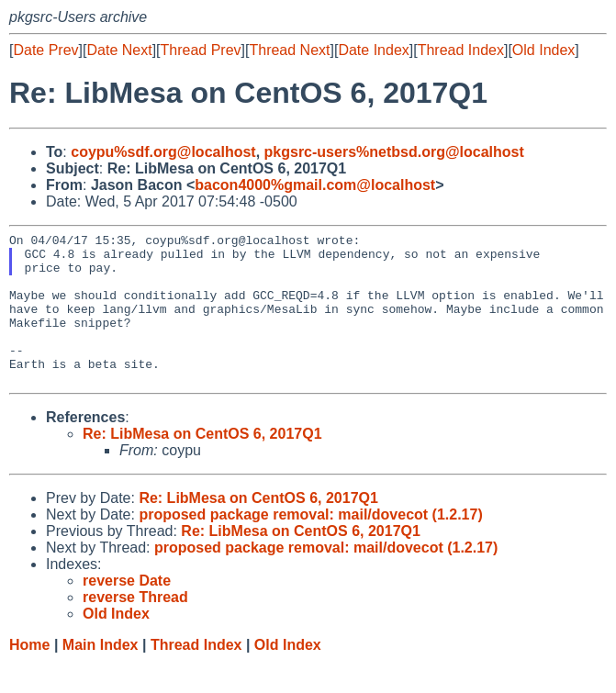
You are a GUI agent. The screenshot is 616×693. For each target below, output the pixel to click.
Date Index (373, 50)
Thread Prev (201, 50)
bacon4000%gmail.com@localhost (315, 185)
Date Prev (45, 50)
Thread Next (289, 50)
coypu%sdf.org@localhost (163, 152)
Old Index (543, 50)
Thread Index (461, 50)
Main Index (101, 675)
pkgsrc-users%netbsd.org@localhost (394, 152)
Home (29, 675)
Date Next (119, 50)
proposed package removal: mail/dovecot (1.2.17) (310, 545)
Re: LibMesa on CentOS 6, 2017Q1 (202, 464)
